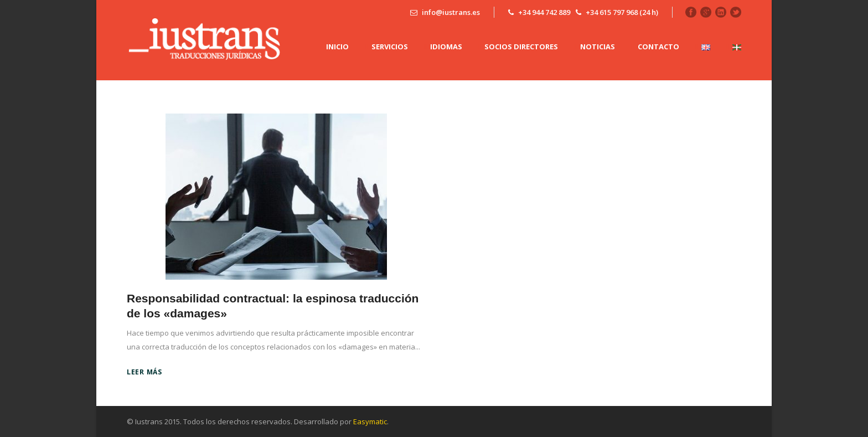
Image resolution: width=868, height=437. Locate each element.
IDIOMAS (446, 47)
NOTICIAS (598, 47)
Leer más (144, 372)
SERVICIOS (390, 47)
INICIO (337, 47)
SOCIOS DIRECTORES (521, 47)
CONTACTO (658, 47)
